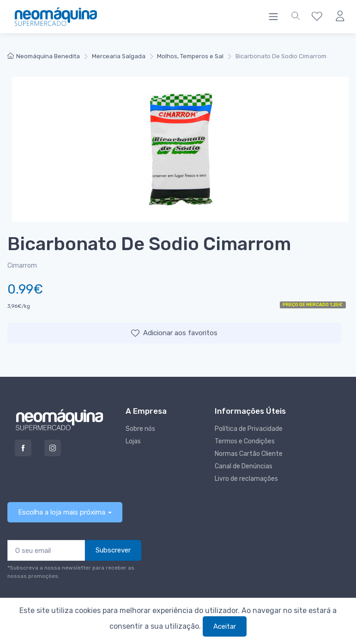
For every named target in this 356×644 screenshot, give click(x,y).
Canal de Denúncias (244, 466)
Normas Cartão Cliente (249, 454)
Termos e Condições (245, 441)
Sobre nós (140, 429)
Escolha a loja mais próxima (62, 512)
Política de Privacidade (249, 429)
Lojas (133, 441)
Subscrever (113, 550)
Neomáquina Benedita (44, 56)
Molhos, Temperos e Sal (190, 56)
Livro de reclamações (246, 479)
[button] (296, 17)
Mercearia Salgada (119, 56)
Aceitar (225, 626)
